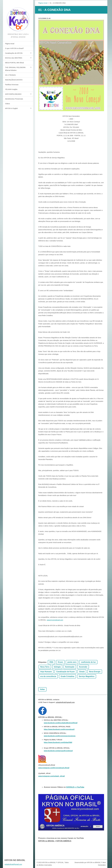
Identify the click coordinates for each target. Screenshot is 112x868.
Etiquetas (42, 662)
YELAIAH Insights (11, 89)
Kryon (60, 662)
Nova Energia (95, 672)
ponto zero (72, 662)
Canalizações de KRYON (14, 53)
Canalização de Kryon (65, 672)
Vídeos (8, 104)
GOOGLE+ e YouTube (75, 787)
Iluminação (70, 667)
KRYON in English (11, 108)
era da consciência (48, 676)
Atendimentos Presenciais (14, 99)
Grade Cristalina (68, 676)
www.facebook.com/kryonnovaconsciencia (60, 736)
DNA (51, 662)
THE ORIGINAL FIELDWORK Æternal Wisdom (15, 69)
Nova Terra (45, 667)
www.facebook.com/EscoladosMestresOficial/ (61, 723)
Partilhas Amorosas (12, 85)
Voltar (42, 689)
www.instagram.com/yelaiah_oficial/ (52, 776)
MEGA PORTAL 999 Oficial (14, 63)
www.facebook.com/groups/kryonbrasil (58, 751)
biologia (57, 667)
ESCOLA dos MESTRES (14, 58)
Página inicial (10, 44)
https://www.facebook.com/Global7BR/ (58, 742)
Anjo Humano (46, 672)
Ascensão (83, 667)
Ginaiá (82, 672)
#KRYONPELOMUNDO (13, 94)
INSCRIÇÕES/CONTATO (14, 80)
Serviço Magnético (87, 676)
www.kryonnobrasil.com (55, 620)
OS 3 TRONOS (10, 75)
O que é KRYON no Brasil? (14, 48)
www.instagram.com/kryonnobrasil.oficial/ (54, 768)
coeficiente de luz (88, 662)
